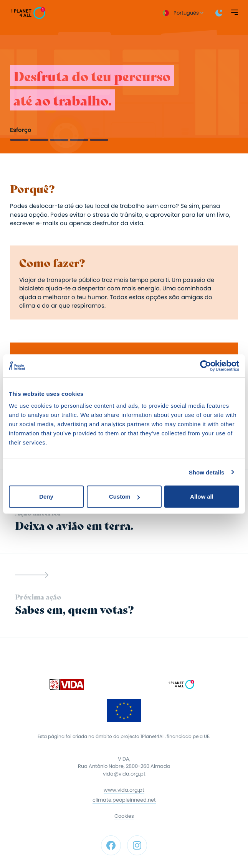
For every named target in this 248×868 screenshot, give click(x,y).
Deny (46, 497)
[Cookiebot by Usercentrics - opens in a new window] (206, 366)
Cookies (124, 816)
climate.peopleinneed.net (124, 800)
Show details (207, 472)
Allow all (202, 497)
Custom (124, 497)
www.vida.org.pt (124, 790)
